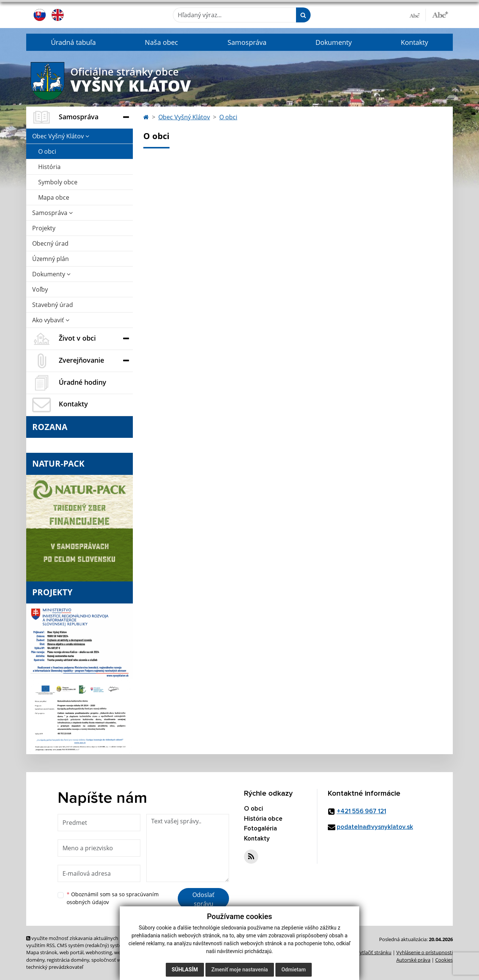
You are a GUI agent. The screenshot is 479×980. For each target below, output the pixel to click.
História (49, 167)
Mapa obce (54, 197)
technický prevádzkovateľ (55, 967)
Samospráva (247, 42)
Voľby (40, 289)
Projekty (44, 228)
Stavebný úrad (53, 305)
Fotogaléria (260, 829)
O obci (47, 151)
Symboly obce (58, 182)
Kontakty (414, 42)
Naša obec (161, 42)
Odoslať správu (203, 899)
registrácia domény (68, 960)
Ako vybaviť (51, 320)
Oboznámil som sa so (113, 898)
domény (35, 960)
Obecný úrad (50, 243)
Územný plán (51, 259)
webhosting (99, 952)
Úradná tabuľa (73, 42)
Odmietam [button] (294, 970)
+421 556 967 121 (361, 812)
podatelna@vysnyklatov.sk (375, 827)
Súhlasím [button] (185, 970)
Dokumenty (334, 42)
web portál (71, 952)
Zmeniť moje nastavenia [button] (240, 970)
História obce (263, 819)
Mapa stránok (42, 952)
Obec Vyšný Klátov (61, 136)
